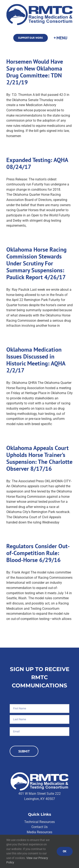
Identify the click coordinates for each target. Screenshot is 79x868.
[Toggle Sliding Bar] (60, 38)
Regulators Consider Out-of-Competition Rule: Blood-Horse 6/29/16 (38, 553)
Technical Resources (39, 822)
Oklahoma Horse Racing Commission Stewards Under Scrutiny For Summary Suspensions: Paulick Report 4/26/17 (36, 263)
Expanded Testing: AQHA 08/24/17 (37, 163)
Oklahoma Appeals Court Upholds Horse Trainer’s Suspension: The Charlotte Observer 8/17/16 (39, 458)
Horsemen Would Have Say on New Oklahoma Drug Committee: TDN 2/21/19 (35, 72)
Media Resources (39, 832)
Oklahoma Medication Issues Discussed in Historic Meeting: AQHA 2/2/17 (36, 360)
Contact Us (39, 827)
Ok (65, 851)
